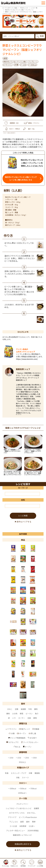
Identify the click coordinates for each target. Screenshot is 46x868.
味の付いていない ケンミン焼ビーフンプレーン (19, 10)
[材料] (22, 506)
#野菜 (5, 58)
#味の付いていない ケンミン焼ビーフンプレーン (20, 62)
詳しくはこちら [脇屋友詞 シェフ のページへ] (19, 415)
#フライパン (8, 65)
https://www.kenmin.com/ (27, 359)
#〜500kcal (32, 65)
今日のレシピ (24, 8)
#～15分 (23, 65)
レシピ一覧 (34, 8)
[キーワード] (22, 494)
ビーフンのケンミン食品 (10, 8)
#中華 (16, 65)
